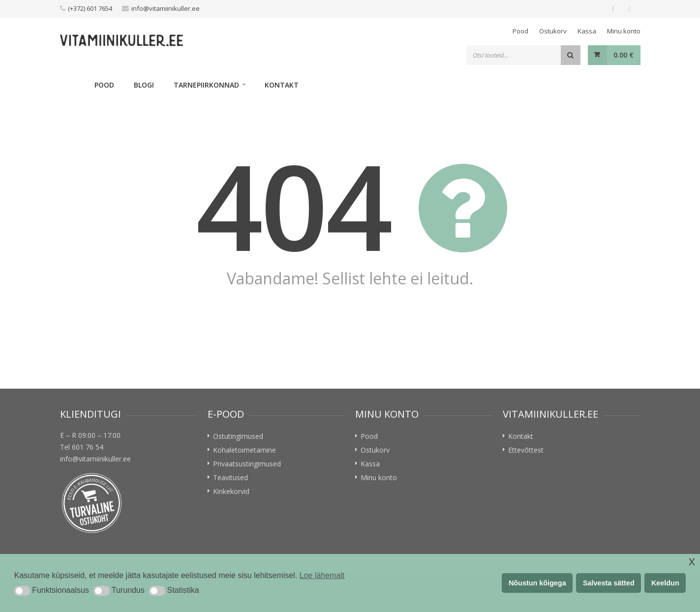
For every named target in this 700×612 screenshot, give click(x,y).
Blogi (144, 85)
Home (72, 85)
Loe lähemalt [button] (322, 575)
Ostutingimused (238, 436)
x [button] (692, 561)
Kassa (587, 31)
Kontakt (282, 85)
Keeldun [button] (665, 583)
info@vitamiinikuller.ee (166, 8)
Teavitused (230, 477)
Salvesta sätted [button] (609, 583)
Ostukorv (553, 31)
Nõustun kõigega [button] (537, 583)
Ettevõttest (526, 450)
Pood (520, 31)
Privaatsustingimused (247, 464)
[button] (22, 591)
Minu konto (624, 31)
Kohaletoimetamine (244, 450)
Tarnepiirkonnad (206, 85)
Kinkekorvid (231, 491)
